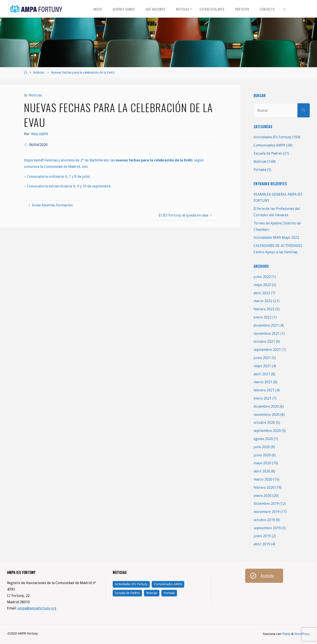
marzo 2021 (263, 382)
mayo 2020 (262, 463)
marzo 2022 (263, 301)
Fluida (286, 634)
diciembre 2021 (266, 325)
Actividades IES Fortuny (272, 137)
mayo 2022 (262, 285)
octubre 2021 (264, 341)
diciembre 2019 (266, 504)
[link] (285, 9)
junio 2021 (262, 358)
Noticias (39, 72)
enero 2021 (263, 398)
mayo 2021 (262, 366)
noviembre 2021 (267, 334)
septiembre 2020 (267, 431)
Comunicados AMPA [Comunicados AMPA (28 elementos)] (168, 584)
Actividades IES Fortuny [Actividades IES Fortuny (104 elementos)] (131, 584)
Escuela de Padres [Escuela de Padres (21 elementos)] (127, 593)
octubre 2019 (264, 520)
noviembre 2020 (267, 415)
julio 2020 (262, 447)
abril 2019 (262, 544)
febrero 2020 (264, 488)
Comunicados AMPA (269, 145)
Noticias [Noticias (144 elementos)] (152, 593)
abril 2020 (262, 471)
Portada (260, 170)
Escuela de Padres (268, 153)
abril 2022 (262, 293)
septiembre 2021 (267, 350)
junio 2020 (262, 455)
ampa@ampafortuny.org (37, 608)
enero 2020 (263, 496)
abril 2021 (262, 374)
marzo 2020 (263, 479)
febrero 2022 (264, 309)
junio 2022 (262, 277)
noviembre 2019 (267, 512)
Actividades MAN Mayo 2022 (276, 238)
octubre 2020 (264, 423)
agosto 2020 (263, 439)
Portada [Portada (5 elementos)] (169, 593)
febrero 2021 (264, 390)
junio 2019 (262, 536)
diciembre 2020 (266, 406)
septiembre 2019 (267, 528)
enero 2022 (263, 317)
